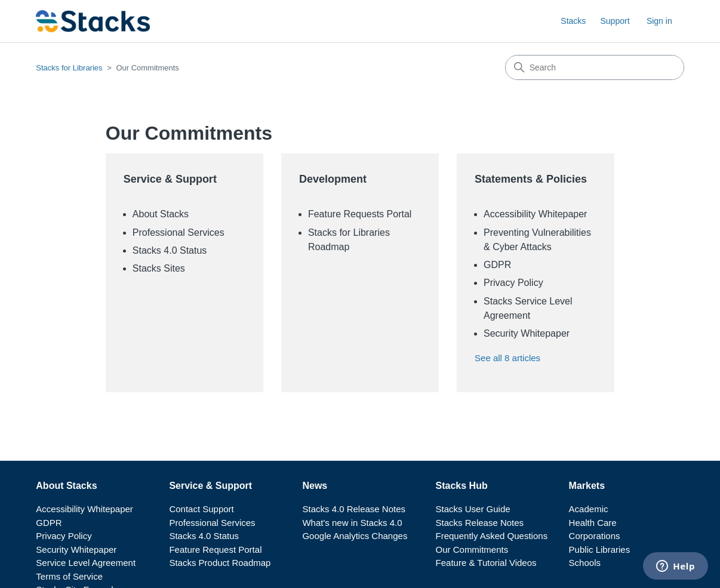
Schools (585, 563)
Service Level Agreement (86, 563)
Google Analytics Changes (355, 536)
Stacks (573, 21)
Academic (589, 509)
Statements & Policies (531, 179)
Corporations (595, 536)
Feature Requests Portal (360, 214)
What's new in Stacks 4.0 (352, 523)
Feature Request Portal (215, 549)
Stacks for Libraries (69, 68)
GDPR (497, 265)
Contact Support (201, 509)
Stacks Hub (462, 486)
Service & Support (170, 179)
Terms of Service (69, 576)
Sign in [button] (659, 21)
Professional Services (179, 233)
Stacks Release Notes (480, 523)
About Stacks (161, 214)
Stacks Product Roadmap (220, 563)
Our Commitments (472, 549)
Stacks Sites (159, 268)
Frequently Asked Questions (492, 536)
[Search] (595, 67)
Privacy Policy (513, 283)
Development (333, 179)
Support (615, 21)
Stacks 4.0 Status (170, 250)
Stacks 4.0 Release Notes (354, 509)
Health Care (593, 523)
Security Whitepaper (527, 333)
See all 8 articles (507, 358)
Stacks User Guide (473, 509)
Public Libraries (600, 549)
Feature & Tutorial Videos (486, 563)
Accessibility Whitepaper (535, 214)
